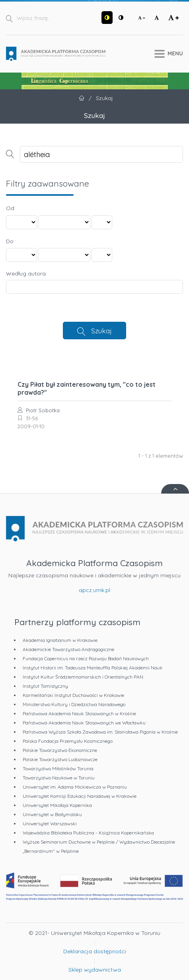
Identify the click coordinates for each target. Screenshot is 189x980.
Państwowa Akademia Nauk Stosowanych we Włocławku (84, 723)
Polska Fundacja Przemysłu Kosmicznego (68, 741)
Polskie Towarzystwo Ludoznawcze (60, 759)
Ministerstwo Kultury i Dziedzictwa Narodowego (74, 704)
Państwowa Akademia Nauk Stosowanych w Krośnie (79, 713)
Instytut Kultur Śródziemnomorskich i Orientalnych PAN (83, 677)
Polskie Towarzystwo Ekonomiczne (60, 750)
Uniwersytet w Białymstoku (52, 814)
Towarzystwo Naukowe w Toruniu (59, 778)
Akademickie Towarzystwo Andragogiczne (68, 649)
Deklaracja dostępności (95, 951)
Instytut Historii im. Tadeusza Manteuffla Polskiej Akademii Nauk (93, 668)
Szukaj (101, 331)
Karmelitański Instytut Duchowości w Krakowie (73, 695)
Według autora (26, 274)
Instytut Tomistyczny (45, 686)
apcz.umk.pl (94, 590)
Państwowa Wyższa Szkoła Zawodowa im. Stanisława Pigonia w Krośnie (100, 732)
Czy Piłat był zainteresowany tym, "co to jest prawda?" (87, 388)
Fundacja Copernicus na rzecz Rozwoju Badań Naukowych (86, 658)
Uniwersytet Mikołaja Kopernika (57, 805)
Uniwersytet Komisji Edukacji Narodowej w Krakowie (80, 796)
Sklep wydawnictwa (95, 970)
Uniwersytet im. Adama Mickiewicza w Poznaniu (75, 787)
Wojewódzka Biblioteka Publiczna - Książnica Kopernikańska (88, 833)
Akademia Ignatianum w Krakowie (60, 640)
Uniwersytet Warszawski (50, 824)
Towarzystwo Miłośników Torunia (58, 768)
